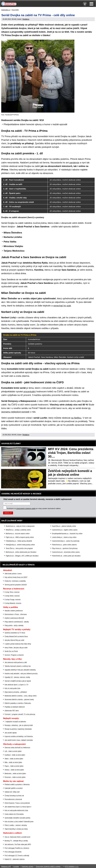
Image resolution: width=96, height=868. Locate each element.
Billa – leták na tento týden (13, 762)
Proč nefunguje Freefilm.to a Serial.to (17, 848)
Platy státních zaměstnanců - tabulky (17, 622)
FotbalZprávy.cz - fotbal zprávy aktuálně (19, 541)
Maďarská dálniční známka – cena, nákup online (21, 696)
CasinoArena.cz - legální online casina (65, 530)
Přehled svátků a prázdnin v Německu (17, 784)
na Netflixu (76, 418)
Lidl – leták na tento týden (13, 751)
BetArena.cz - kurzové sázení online (18, 534)
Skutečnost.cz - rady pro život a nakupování (20, 526)
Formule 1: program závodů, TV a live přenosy (20, 714)
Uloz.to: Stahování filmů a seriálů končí (17, 837)
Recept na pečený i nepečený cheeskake (18, 729)
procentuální (30, 392)
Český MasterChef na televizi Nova (16, 636)
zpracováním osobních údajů (26, 509)
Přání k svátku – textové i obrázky (16, 825)
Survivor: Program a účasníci (14, 655)
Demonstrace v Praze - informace (16, 614)
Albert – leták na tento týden (14, 759)
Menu (91, 4)
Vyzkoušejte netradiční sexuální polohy (17, 818)
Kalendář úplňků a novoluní (14, 788)
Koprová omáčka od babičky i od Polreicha (19, 736)
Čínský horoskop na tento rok (14, 796)
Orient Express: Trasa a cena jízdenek (17, 803)
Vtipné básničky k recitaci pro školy (16, 829)
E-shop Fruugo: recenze (13, 600)
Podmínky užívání (27, 867)
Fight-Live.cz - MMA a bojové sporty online (20, 537)
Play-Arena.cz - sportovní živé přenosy (65, 548)
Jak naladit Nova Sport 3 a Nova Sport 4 (18, 807)
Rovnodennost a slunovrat (13, 799)
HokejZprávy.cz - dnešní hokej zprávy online (20, 545)
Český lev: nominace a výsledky (15, 581)
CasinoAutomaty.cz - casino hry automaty (66, 541)
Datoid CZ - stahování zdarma (15, 859)
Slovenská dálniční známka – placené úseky (19, 699)
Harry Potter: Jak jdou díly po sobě (16, 648)
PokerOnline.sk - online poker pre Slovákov (66, 556)
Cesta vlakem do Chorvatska (14, 814)
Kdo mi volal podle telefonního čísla (16, 810)
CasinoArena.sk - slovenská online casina (66, 552)
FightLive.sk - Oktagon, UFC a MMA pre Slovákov (22, 556)
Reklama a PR (6, 867)
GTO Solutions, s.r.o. (72, 867)
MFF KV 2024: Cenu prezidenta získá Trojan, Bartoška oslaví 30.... (71, 453)
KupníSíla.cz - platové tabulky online (64, 526)
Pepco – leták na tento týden (14, 766)
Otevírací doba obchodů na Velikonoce (17, 748)
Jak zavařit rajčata (11, 733)
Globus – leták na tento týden (14, 770)
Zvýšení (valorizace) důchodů (14, 618)
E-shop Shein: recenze (12, 596)
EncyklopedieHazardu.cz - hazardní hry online (67, 534)
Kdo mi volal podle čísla (12, 688)
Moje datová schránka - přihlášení (16, 692)
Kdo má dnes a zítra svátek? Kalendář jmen (19, 822)
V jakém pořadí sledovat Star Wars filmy (18, 644)
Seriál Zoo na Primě (11, 651)
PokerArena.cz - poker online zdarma (64, 545)
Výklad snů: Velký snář (12, 792)
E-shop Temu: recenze (12, 592)
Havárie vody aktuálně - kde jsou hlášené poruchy (21, 674)
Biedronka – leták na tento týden (15, 773)
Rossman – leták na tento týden (15, 777)
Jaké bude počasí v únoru (13, 574)
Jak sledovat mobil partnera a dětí (16, 662)
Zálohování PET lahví (12, 711)
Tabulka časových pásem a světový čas (18, 666)
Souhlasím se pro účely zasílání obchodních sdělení (34, 509)
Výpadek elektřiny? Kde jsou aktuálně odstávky (20, 670)
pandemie (74, 163)
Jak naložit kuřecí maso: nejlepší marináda (19, 740)
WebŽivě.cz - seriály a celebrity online (18, 530)
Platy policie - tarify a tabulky (14, 625)
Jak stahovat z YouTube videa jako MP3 (18, 844)
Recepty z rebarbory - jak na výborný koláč (19, 725)
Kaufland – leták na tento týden (15, 755)
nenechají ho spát (62, 306)
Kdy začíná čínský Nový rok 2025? (16, 577)
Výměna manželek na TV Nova (15, 633)
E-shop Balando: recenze (13, 603)
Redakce (26, 19)
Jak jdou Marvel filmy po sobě (14, 640)
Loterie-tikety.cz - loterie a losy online (64, 537)
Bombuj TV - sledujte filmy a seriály (16, 841)
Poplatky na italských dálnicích (15, 707)
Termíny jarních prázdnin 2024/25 (16, 585)
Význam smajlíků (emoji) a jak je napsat (18, 681)
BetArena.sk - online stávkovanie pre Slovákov (21, 552)
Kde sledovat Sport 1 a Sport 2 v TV (16, 685)
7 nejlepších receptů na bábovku (15, 722)
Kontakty (16, 867)
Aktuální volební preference (14, 611)
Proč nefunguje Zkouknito (13, 852)
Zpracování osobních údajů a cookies (48, 867)
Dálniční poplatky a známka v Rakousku (18, 703)
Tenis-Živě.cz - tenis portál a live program (19, 548)
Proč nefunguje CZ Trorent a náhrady (17, 856)
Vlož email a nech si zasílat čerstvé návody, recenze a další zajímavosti (37, 499)
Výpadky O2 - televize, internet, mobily (17, 677)
